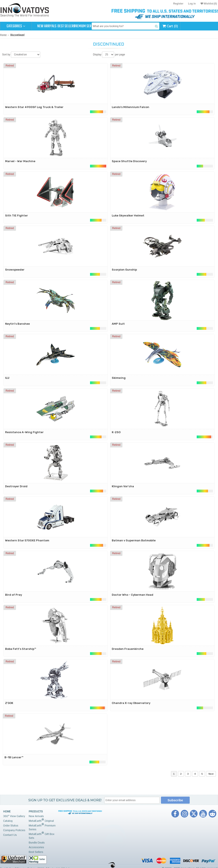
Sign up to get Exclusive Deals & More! (65, 800)
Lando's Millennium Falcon (131, 107)
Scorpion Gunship (124, 270)
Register (178, 4)
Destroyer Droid (16, 486)
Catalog (8, 821)
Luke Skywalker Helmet (128, 216)
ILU (7, 378)
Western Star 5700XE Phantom (27, 540)
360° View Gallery (14, 816)
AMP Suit (118, 324)
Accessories (36, 847)
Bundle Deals (37, 843)
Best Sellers (78, 26)
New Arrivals (47, 26)
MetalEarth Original (41, 820)
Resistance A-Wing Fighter (24, 432)
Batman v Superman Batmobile (134, 540)
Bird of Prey (14, 595)
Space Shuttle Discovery (129, 161)
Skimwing (119, 378)
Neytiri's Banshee (17, 324)
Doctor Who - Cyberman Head (133, 595)
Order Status (11, 826)
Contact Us (10, 835)
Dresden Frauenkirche (128, 649)
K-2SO (116, 432)
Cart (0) (204, 26)
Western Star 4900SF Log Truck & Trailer (34, 107)
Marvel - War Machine (20, 161)
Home (3, 35)
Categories (16, 26)
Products (36, 812)
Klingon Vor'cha (123, 486)
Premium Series (109, 26)
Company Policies (14, 830)
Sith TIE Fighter (16, 216)
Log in (192, 4)
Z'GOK (9, 703)
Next (211, 774)
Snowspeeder (15, 270)
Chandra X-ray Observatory (131, 703)
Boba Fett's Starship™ (21, 649)
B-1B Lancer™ (14, 757)
